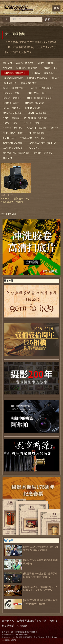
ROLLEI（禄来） (33, 123)
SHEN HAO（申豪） (14, 133)
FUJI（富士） (10, 83)
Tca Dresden (9, 138)
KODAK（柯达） (12, 103)
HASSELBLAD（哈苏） (42, 88)
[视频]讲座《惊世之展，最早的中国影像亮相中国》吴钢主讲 (31, 575)
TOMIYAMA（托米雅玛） (33, 138)
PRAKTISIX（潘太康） (36, 118)
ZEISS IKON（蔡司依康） (17, 153)
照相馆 (53, 621)
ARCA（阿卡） (52, 68)
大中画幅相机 (15, 34)
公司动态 (22, 626)
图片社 (43, 621)
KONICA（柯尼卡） (35, 103)
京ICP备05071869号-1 (10, 637)
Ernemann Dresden (13, 78)
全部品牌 (8, 63)
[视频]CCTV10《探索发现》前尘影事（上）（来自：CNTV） (30, 589)
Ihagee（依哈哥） (12, 98)
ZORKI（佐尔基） (44, 153)
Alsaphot (7, 68)
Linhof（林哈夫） (12, 108)
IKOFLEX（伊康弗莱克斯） (40, 98)
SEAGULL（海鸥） (37, 128)
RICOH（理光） (11, 123)
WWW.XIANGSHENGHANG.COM (15, 635)
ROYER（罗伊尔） (13, 128)
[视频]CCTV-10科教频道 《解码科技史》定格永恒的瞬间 (31, 549)
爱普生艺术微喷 (27, 621)
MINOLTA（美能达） (39, 113)
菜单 (56, 8)
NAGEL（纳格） (12, 118)
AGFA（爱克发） (25, 63)
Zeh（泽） (34, 148)
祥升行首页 (8, 621)
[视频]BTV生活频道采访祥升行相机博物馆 (31, 562)
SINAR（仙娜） (37, 133)
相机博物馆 (8, 626)
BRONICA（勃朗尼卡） (15, 73)
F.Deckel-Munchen (37, 78)
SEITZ (55, 128)
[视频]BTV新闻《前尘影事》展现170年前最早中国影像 (31, 602)
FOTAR (55, 78)
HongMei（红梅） (12, 93)
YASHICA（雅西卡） (14, 148)
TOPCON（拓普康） (14, 143)
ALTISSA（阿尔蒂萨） (28, 68)
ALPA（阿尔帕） (47, 63)
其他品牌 (8, 158)
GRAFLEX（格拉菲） (14, 88)
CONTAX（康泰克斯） (44, 73)
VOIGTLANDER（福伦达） (43, 143)
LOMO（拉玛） (33, 108)
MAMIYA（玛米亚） (13, 113)
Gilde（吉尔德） (30, 83)
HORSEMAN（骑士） (37, 93)
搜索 (48, 19)
